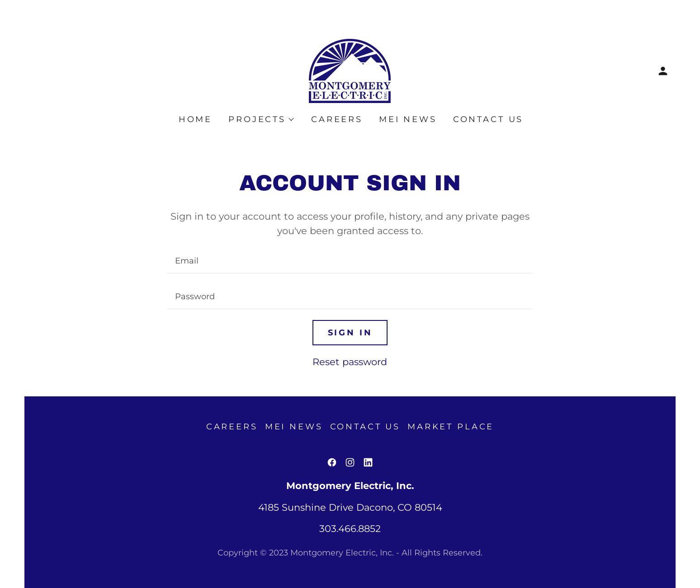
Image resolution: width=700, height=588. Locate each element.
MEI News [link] (408, 119)
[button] (663, 71)
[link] (350, 70)
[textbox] (350, 261)
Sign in (350, 333)
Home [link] (195, 119)
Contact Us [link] (488, 119)
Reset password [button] (350, 362)
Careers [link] (337, 119)
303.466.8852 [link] (350, 529)
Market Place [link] (451, 427)
